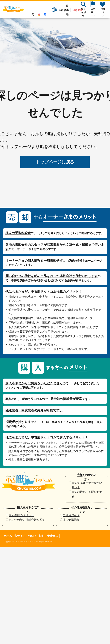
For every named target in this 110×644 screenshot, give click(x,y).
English (77, 10)
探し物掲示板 (71, 520)
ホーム (8, 536)
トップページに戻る (55, 162)
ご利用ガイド (71, 515)
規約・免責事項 (49, 536)
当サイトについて (25, 536)
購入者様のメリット (21, 515)
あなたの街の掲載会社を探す (27, 520)
